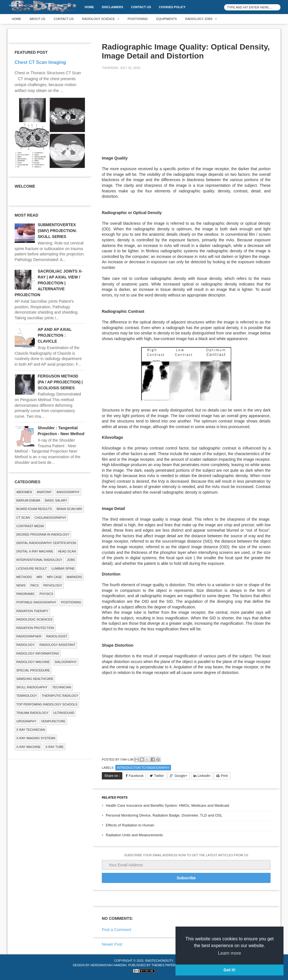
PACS (34, 585)
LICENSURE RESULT (32, 568)
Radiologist (57, 636)
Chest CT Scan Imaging (40, 62)
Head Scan (67, 551)
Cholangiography (50, 518)
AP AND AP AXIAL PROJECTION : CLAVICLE (55, 335)
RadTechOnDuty (159, 961)
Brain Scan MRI (69, 509)
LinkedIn (204, 776)
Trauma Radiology (32, 713)
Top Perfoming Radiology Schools (47, 704)
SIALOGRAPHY (66, 662)
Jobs (71, 560)
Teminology (27, 696)
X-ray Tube (54, 747)
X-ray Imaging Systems (36, 738)
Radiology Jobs (199, 19)
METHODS (24, 577)
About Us (37, 19)
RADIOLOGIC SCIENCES (34, 619)
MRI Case (54, 577)
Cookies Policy (172, 7)
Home (89, 7)
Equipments (167, 19)
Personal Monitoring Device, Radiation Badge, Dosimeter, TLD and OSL (164, 815)
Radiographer (29, 636)
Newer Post (112, 944)
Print (224, 776)
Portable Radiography (36, 602)
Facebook (136, 776)
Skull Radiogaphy (32, 687)
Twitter (159, 776)
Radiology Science (99, 19)
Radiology (25, 645)
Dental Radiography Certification (46, 543)
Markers (74, 577)
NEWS (21, 585)
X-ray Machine (28, 747)
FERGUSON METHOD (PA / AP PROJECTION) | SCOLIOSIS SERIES (60, 382)
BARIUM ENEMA (28, 500)
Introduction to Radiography (143, 768)
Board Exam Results (34, 509)
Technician (62, 687)
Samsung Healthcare (35, 679)
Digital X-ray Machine (35, 551)
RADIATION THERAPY (32, 611)
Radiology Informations (38, 653)
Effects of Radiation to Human (130, 825)
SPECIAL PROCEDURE (33, 670)
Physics (46, 594)
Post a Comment (116, 930)
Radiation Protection (35, 628)
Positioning (138, 19)
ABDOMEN (24, 492)
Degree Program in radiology (43, 534)
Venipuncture (53, 721)
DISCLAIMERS (112, 7)
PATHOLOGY (53, 585)
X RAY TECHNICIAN (31, 730)
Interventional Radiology (39, 560)
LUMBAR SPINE (63, 568)
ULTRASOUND (64, 713)
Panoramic (26, 594)
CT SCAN (23, 518)
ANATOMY (44, 492)
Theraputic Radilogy (60, 696)
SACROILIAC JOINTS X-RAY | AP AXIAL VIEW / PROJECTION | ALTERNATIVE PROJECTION (49, 283)
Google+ (181, 776)
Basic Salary (56, 500)
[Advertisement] (144, 114)
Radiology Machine (33, 662)
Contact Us (141, 7)
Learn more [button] (229, 953)
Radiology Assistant (57, 645)
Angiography (68, 492)
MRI (39, 577)
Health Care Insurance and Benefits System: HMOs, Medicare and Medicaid (167, 805)
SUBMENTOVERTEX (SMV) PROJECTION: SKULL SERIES (57, 231)
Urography (26, 721)
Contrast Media (30, 526)
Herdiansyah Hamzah (109, 965)
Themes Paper (164, 965)
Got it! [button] (229, 970)
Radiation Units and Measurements (134, 835)
